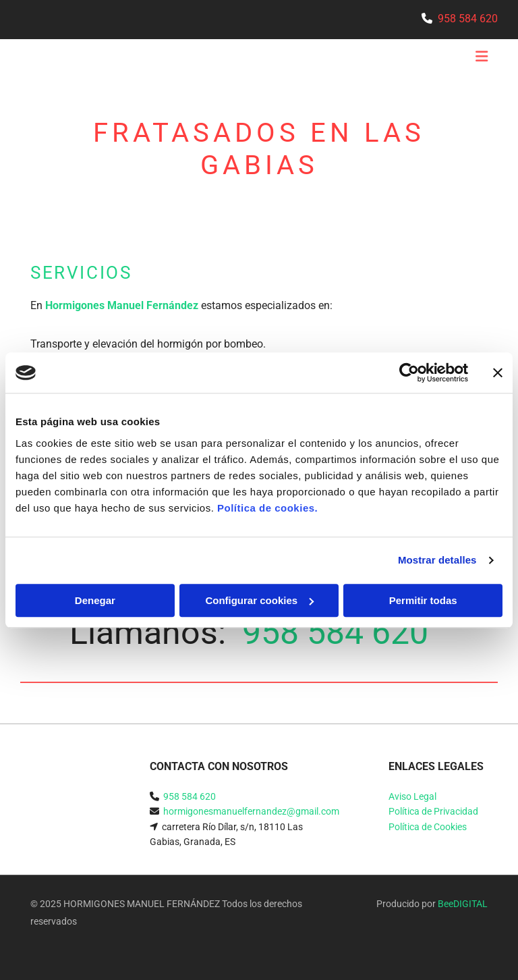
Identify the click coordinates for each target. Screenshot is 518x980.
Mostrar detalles (437, 560)
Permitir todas (423, 600)
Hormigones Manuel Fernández (122, 305)
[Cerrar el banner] (498, 373)
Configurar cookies (259, 600)
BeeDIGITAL (463, 904)
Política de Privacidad (433, 811)
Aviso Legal (412, 796)
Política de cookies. (267, 508)
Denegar (95, 600)
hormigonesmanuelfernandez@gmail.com (251, 811)
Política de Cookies (428, 827)
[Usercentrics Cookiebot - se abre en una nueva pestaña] (409, 373)
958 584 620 (468, 19)
